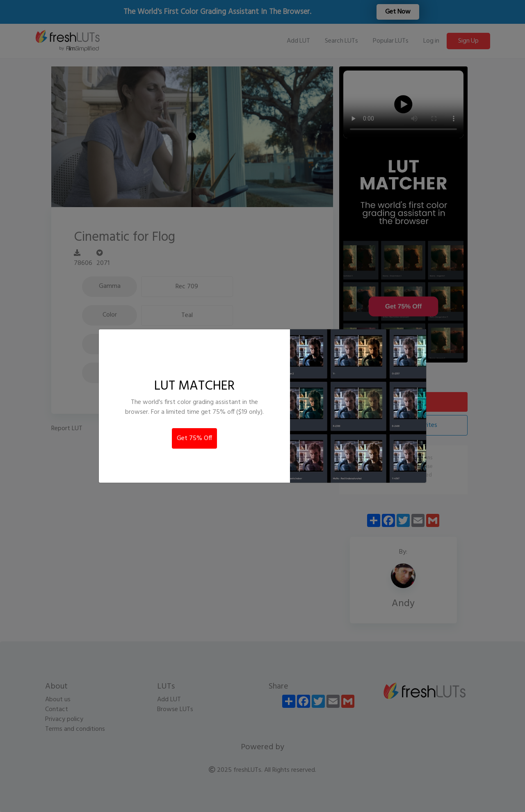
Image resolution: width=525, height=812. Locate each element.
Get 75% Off (194, 438)
